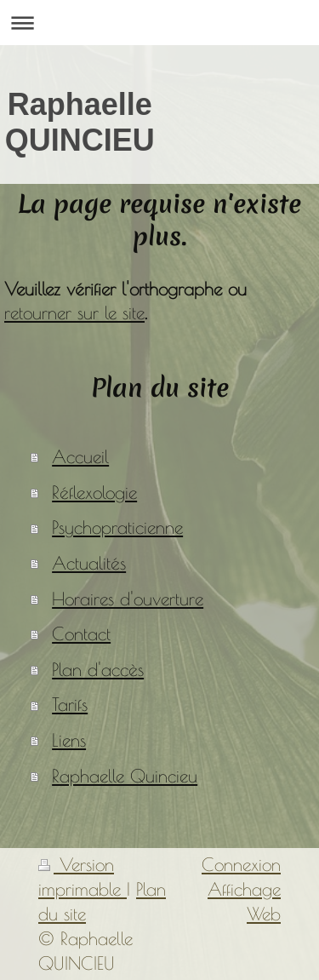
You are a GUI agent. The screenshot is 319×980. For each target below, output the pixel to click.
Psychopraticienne (117, 527)
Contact (81, 633)
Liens (69, 740)
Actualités (89, 563)
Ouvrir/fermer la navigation (159, 23)
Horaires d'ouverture (128, 599)
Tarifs (70, 704)
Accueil (80, 456)
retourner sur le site (74, 312)
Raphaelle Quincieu (125, 776)
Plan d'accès (98, 669)
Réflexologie (94, 492)
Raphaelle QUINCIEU (80, 122)
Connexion (241, 864)
